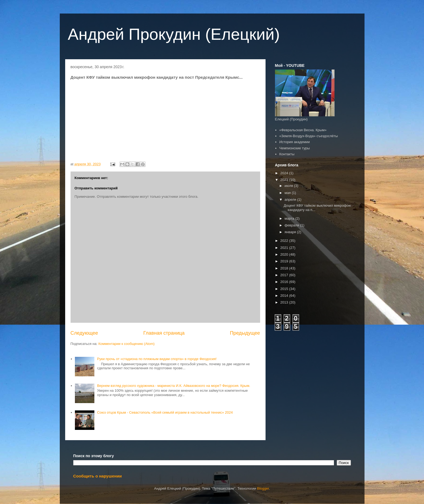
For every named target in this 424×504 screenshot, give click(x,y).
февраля (292, 225)
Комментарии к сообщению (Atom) (127, 344)
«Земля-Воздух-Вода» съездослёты (309, 136)
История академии (295, 142)
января (291, 232)
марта (290, 218)
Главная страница (164, 333)
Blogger (263, 488)
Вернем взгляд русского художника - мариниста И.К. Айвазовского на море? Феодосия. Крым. (174, 386)
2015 (285, 289)
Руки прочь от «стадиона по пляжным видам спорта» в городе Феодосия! (157, 359)
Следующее (84, 333)
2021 (285, 248)
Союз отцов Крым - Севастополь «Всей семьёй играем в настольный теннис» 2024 (165, 412)
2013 (285, 302)
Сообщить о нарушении (98, 476)
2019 (285, 261)
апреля (291, 200)
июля (289, 186)
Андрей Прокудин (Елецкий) (174, 34)
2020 (285, 254)
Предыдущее (245, 333)
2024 (285, 173)
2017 (285, 275)
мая (288, 193)
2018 (285, 268)
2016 (285, 282)
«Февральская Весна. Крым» (303, 130)
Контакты (287, 154)
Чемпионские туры (295, 148)
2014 (285, 296)
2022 (285, 241)
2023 (285, 180)
